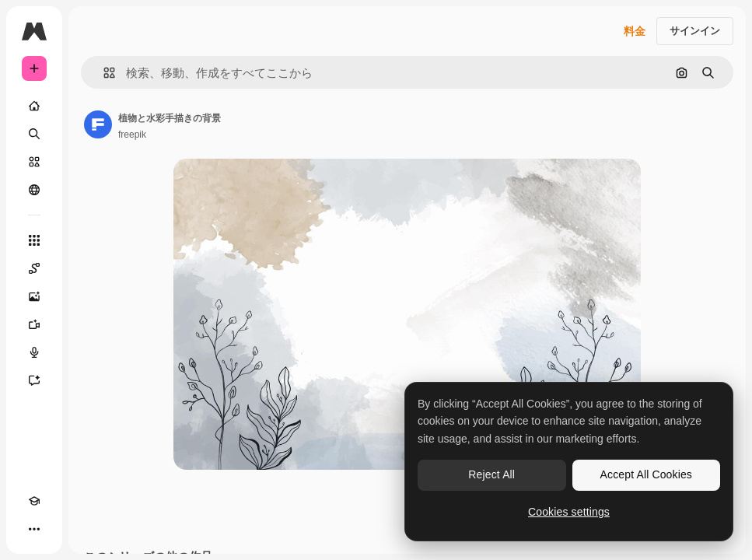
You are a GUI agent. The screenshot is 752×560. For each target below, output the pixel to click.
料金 (635, 31)
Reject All (491, 474)
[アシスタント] (34, 380)
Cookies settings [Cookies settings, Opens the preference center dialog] (569, 512)
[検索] (34, 134)
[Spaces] (34, 268)
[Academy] (34, 501)
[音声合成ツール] (34, 352)
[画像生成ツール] (34, 296)
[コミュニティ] (34, 190)
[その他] (34, 529)
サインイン (695, 31)
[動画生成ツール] (34, 324)
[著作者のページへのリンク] (98, 124)
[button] (103, 73)
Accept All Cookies (646, 474)
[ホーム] (34, 106)
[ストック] (34, 162)
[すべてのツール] (34, 240)
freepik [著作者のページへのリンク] (132, 135)
